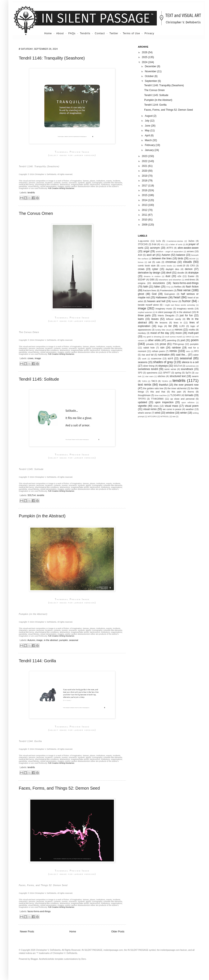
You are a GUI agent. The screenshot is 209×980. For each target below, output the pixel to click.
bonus (141, 262)
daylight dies (172, 269)
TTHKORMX (157, 399)
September (151, 81)
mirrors (179, 330)
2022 (145, 161)
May (148, 130)
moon (179, 333)
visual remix (150, 409)
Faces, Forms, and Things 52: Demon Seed (59, 788)
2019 (145, 176)
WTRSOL (165, 416)
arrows (190, 251)
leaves (155, 319)
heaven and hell (156, 301)
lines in (178, 323)
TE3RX (165, 381)
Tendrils (85, 33)
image (38, 358)
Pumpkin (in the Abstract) (42, 516)
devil (169, 273)
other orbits (154, 340)
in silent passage (164, 312)
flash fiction (192, 287)
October (150, 76)
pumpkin (64, 640)
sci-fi (170, 358)
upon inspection (164, 402)
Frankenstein (167, 290)
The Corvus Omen (36, 213)
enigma (142, 283)
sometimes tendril (148, 369)
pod (183, 340)
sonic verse (170, 369)
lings (160, 326)
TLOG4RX (176, 395)
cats (158, 262)
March (149, 140)
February (150, 145)
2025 (145, 57)
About (60, 33)
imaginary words (185, 309)
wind (157, 413)
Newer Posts (27, 932)
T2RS (144, 381)
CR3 (192, 266)
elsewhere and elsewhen (170, 280)
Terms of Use (131, 33)
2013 (145, 205)
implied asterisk (145, 312)
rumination (164, 355)
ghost (141, 294)
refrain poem (158, 351)
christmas (171, 262)
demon (189, 269)
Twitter (114, 33)
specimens (152, 373)
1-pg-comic (143, 241)
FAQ (168, 287)
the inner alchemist (177, 388)
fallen (157, 287)
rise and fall (147, 355)
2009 (145, 225)
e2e (179, 276)
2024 (145, 62)
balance (181, 255)
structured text (178, 376)
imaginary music (164, 309)
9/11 (163, 244)
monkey (142, 333)
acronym (155, 248)
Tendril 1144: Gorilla (37, 661)
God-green (170, 294)
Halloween (162, 298)
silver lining (149, 366)
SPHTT (167, 373)
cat (149, 262)
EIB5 (152, 280)
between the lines (162, 258)
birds (181, 258)
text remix (145, 385)
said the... (182, 355)
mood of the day (160, 333)
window (170, 413)
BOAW (192, 259)
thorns (191, 392)
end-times (190, 280)
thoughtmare (144, 395)
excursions (159, 283)
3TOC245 (143, 244)
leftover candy (174, 319)
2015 (145, 195)
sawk (144, 359)
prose (163, 344)
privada (150, 344)
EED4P (142, 280)
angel (146, 251)
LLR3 (182, 326)
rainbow (176, 348)
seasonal (74, 640)
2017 (145, 186)
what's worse (144, 413)
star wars (149, 376)
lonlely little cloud (163, 330)
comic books (166, 266)
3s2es (191, 241)
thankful (163, 385)
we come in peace (172, 409)
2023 (145, 156)
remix (173, 351)
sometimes (191, 366)
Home (48, 33)
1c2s (159, 241)
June (148, 126)
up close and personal (182, 399)
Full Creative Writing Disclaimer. (61, 188)
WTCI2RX (152, 416)
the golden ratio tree (153, 388)
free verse (184, 290)
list (170, 326)
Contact (100, 33)
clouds (187, 262)
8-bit (154, 244)
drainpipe (193, 273)
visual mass (171, 406)
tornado (189, 395)
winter (184, 413)
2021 (145, 166)
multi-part (193, 333)
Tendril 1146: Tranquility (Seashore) (52, 58)
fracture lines (150, 290)
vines (156, 406)
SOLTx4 (32, 495)
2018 (145, 181)
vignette (142, 406)
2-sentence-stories (175, 241)
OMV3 (188, 337)
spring (178, 373)
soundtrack (187, 369)
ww (174, 416)
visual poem (192, 406)
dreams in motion (152, 276)
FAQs (72, 33)
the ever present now (186, 385)
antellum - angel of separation (169, 251)
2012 (145, 210)
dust (168, 276)
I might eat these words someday (179, 305)
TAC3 (154, 381)
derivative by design (149, 273)
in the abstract (51, 640)
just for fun (186, 315)
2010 (145, 220)
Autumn (31, 640)
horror (175, 301)
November (151, 71)
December (151, 66)
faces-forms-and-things (39, 911)
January (150, 150)
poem (195, 340)
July (147, 121)
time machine (161, 395)
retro (188, 351)
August (149, 116)
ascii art (151, 255)
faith (146, 287)
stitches (161, 376)
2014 (145, 200)
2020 (145, 171)
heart (177, 297)
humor (186, 301)
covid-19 (181, 266)
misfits (192, 330)
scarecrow (156, 358)
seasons (143, 362)
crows (31, 358)
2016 (145, 190)
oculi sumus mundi (173, 337)
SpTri (188, 373)
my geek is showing (152, 337)
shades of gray (163, 362)
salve (196, 355)
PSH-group (178, 344)
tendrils (31, 192)
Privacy (149, 33)
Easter (191, 276)
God (154, 294)
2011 (145, 215)
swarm (195, 376)
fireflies (178, 287)
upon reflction (188, 402)
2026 (145, 52)
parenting (171, 340)
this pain (176, 392)
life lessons (161, 323)
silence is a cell (190, 362)
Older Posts (118, 932)
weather (190, 409)
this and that (158, 392)
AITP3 (170, 248)
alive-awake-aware (188, 248)
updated (142, 402)
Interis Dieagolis (166, 315)
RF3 (196, 351)
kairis (141, 319)
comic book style (147, 266)
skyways (163, 366)
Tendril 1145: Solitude (39, 379)
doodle (181, 273)
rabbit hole (149, 348)
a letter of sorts (176, 244)
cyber (155, 269)
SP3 (140, 373)
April (148, 135)
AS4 (140, 255)
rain (162, 348)
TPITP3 (142, 399)
